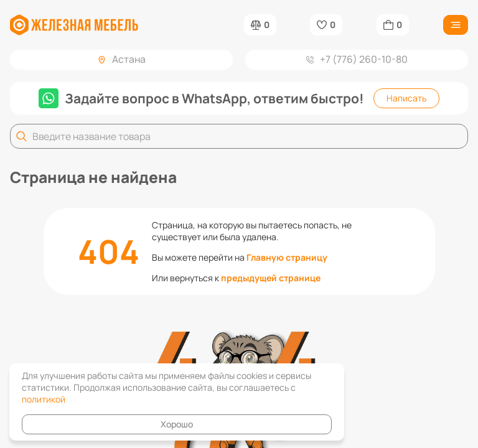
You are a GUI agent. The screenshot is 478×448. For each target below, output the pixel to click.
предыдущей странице (271, 278)
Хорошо (177, 424)
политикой (44, 399)
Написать (406, 98)
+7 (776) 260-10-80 (357, 59)
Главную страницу (287, 257)
